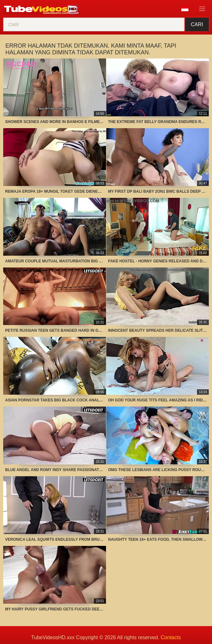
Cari (197, 24)
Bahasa (185, 9)
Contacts (171, 637)
